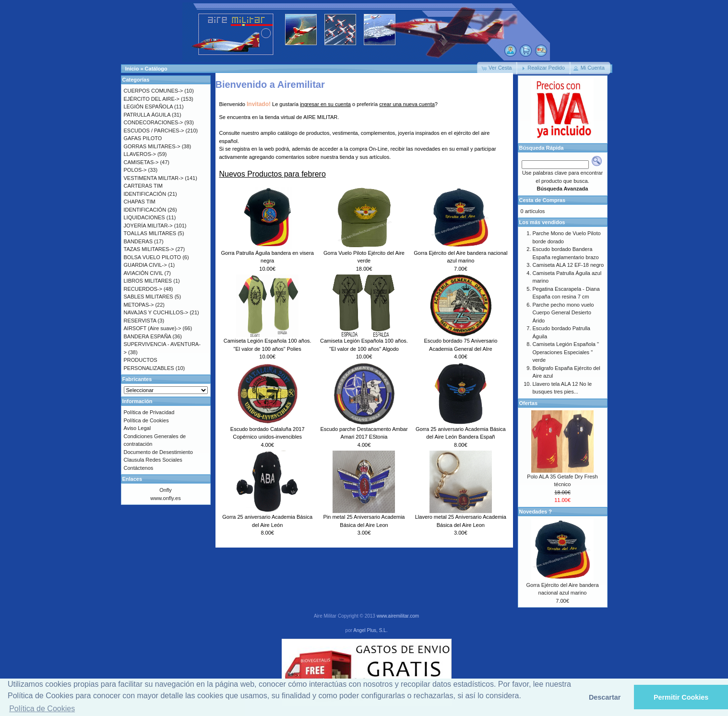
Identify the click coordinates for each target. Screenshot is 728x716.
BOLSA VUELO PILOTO (153, 257)
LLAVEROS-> (140, 154)
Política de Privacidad (149, 412)
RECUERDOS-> (143, 289)
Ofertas (529, 403)
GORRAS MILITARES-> (152, 146)
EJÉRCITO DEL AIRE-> (152, 99)
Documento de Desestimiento (158, 452)
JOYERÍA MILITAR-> (148, 226)
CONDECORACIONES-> (154, 122)
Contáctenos (139, 468)
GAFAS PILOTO (143, 138)
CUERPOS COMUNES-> (154, 91)
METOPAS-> (139, 305)
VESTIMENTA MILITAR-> (154, 178)
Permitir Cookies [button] (681, 697)
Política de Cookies (146, 420)
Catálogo (156, 69)
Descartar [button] (605, 697)
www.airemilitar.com (398, 616)
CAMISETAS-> (141, 162)
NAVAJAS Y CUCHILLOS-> (156, 312)
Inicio (132, 69)
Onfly (166, 490)
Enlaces (132, 479)
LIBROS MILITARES (148, 281)
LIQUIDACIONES (144, 217)
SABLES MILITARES (149, 297)
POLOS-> (135, 170)
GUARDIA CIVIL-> (145, 265)
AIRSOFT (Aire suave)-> (153, 328)
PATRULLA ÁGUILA (147, 115)
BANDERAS (138, 241)
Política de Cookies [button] (42, 709)
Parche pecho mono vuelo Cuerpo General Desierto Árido (563, 313)
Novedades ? (536, 512)
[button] (497, 68)
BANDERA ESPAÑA (148, 336)
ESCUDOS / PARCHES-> (154, 131)
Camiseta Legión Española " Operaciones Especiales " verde (566, 352)
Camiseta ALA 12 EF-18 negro (568, 265)
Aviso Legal (137, 428)
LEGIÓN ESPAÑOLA (149, 107)
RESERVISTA (140, 321)
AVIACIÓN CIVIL (143, 273)
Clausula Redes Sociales (153, 460)
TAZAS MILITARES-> (149, 249)
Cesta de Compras (543, 200)
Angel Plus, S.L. (370, 630)
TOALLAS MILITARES (150, 233)
